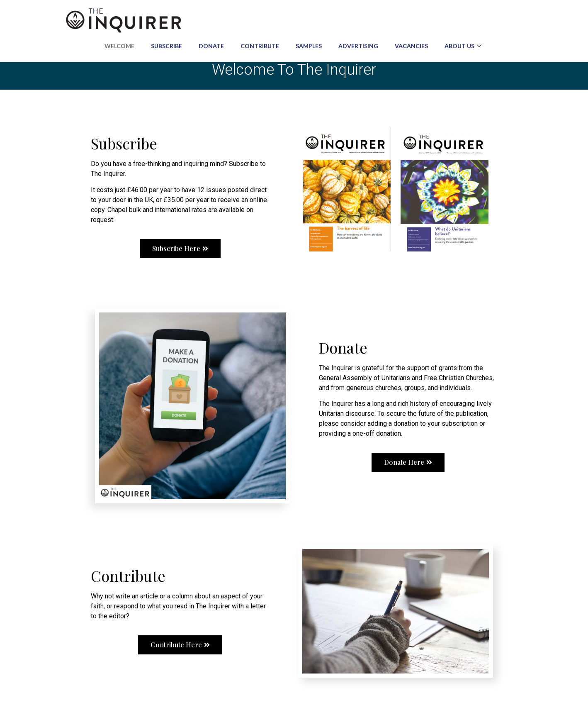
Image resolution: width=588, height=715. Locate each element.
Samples (309, 46)
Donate (211, 46)
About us (464, 46)
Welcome (119, 46)
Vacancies (411, 46)
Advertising (358, 46)
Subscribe (166, 46)
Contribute (260, 46)
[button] (307, 191)
